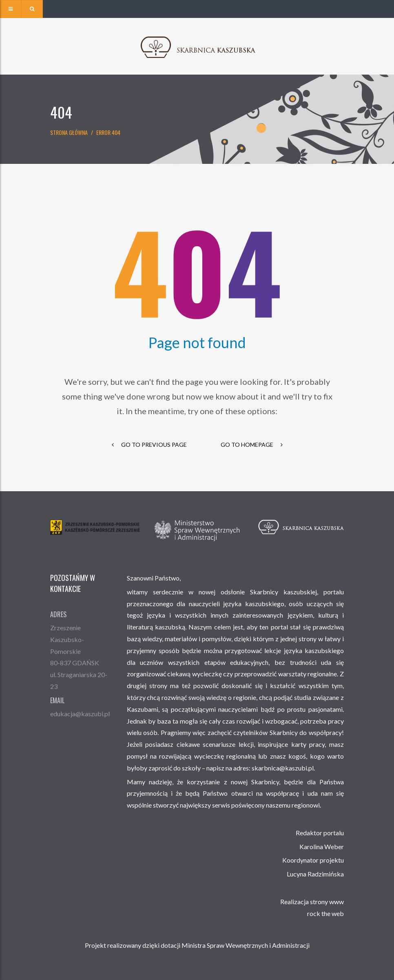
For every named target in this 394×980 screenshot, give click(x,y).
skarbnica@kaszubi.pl (283, 768)
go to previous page (149, 445)
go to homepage (252, 445)
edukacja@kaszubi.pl (80, 714)
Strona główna (69, 132)
